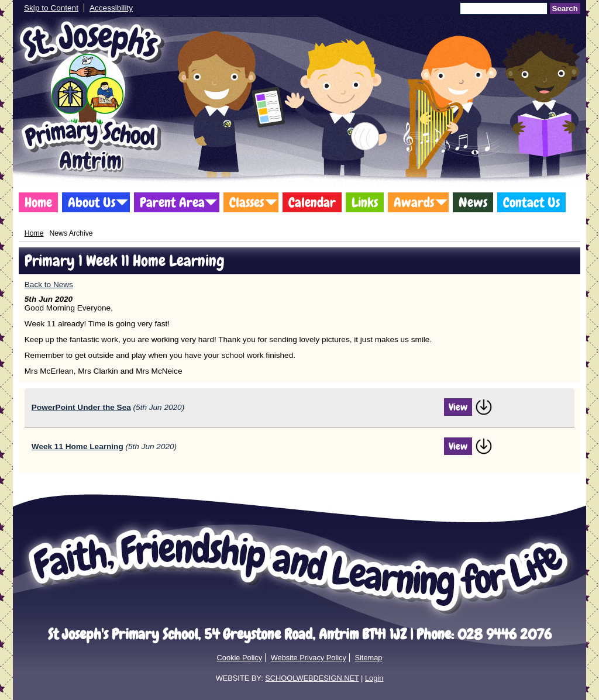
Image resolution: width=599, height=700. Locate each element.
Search (565, 8)
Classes (247, 202)
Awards (414, 202)
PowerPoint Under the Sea (81, 407)
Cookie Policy (240, 658)
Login (374, 678)
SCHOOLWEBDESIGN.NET (312, 678)
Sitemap (368, 658)
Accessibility (111, 8)
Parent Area (172, 202)
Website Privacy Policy (309, 658)
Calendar (312, 202)
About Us (92, 202)
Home (38, 202)
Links (365, 202)
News (473, 202)
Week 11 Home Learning (78, 446)
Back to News (49, 285)
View (458, 407)
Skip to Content (51, 8)
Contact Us (531, 202)
